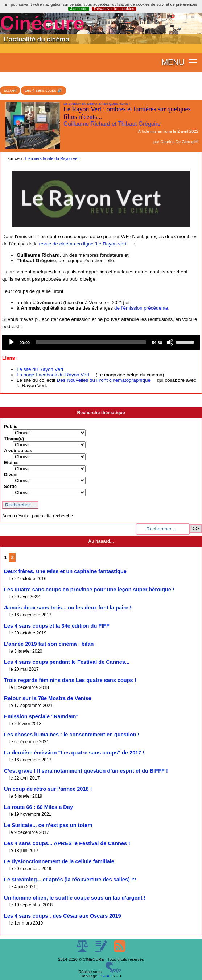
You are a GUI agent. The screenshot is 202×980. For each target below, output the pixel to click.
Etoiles (11, 463)
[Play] (12, 342)
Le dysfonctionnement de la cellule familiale (59, 861)
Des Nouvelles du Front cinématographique (104, 380)
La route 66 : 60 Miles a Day (38, 807)
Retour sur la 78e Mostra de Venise (48, 698)
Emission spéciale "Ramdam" (41, 716)
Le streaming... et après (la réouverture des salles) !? (70, 880)
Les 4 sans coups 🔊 (44, 90)
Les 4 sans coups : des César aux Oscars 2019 (63, 916)
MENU (173, 62)
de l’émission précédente (141, 308)
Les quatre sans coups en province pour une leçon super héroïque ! (89, 590)
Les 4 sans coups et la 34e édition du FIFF (57, 626)
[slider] (91, 342)
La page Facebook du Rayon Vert (53, 375)
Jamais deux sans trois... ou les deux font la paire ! (68, 608)
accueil (10, 90)
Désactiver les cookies (114, 9)
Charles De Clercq (177, 142)
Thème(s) (14, 439)
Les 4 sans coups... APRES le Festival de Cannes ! (67, 843)
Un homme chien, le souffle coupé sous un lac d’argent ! (75, 898)
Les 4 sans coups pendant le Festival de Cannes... (67, 662)
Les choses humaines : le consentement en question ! (72, 735)
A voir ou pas (18, 451)
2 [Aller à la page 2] (13, 557)
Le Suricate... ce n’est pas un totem (48, 825)
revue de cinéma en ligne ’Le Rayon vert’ (83, 244)
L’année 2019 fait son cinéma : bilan (49, 644)
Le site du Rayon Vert (40, 369)
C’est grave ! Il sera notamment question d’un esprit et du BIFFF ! (86, 771)
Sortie (10, 487)
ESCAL (105, 976)
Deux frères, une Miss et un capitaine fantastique (65, 571)
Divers (11, 475)
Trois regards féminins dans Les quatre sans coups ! (70, 680)
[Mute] (170, 342)
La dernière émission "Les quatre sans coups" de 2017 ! (74, 753)
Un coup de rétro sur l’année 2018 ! (48, 789)
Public (11, 427)
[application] (101, 342)
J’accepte (79, 9)
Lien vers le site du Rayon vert (53, 158)
